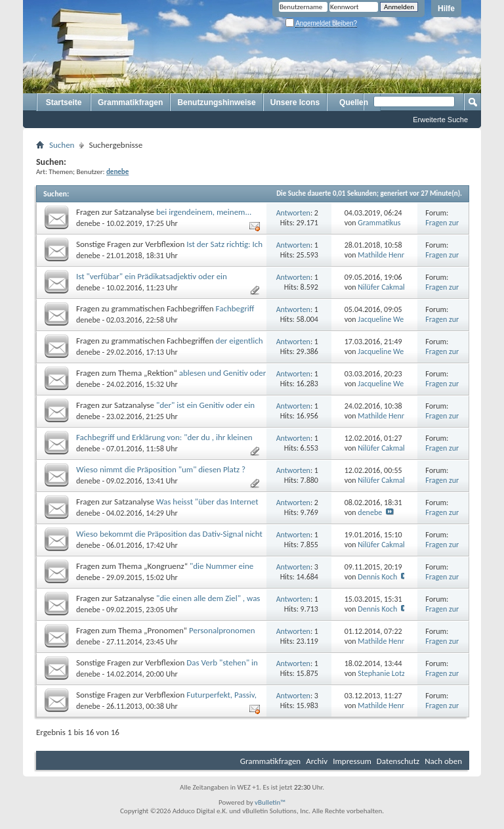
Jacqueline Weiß (384, 319)
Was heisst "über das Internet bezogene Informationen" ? (167, 507)
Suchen (62, 145)
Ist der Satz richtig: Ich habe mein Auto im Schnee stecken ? (169, 249)
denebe (88, 223)
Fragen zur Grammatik (443, 228)
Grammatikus (379, 223)
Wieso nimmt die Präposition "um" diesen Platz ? (161, 469)
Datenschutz (398, 761)
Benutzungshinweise (216, 102)
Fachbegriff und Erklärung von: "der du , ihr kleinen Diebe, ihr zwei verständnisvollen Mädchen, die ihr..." (168, 442)
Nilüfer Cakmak (382, 287)
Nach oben (443, 761)
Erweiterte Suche (440, 120)
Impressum (352, 761)
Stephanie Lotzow (386, 673)
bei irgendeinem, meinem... (204, 212)
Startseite (64, 102)
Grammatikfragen (130, 102)
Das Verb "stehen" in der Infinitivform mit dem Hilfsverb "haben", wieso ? (167, 668)
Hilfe (446, 9)
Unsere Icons (295, 102)
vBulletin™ (270, 802)
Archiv (317, 761)
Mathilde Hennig (384, 255)
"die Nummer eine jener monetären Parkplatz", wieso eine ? (165, 571)
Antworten (293, 213)
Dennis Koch (377, 577)
